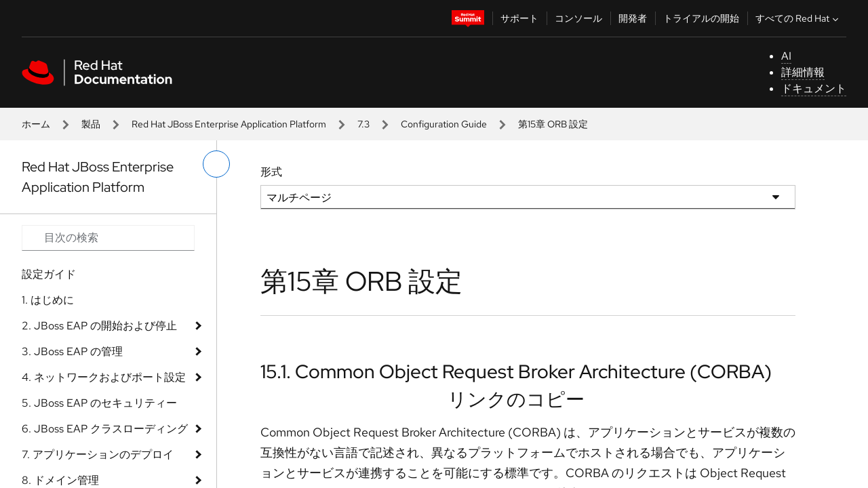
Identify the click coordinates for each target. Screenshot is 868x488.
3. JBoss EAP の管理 (72, 351)
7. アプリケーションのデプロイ (98, 454)
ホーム (36, 124)
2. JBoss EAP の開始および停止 (99, 326)
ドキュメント (814, 88)
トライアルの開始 (701, 18)
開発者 (633, 18)
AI (786, 56)
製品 (91, 124)
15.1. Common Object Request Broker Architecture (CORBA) (516, 371)
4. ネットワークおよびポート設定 (104, 377)
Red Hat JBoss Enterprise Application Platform (229, 124)
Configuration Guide (444, 124)
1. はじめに (48, 300)
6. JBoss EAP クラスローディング (105, 429)
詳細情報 (803, 72)
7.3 (363, 124)
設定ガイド (49, 274)
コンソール (578, 18)
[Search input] (108, 238)
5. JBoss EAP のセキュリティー (99, 403)
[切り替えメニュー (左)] (216, 164)
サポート (519, 18)
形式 (271, 172)
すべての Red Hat (798, 18)
